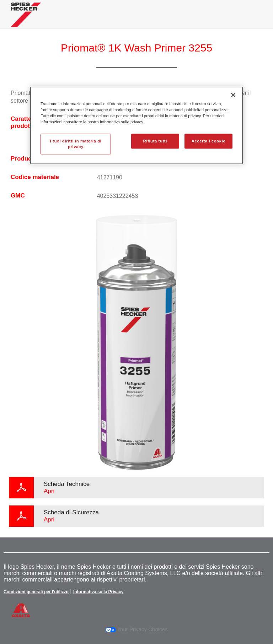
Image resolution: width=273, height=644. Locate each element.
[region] (136, 125)
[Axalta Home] (26, 20)
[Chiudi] (233, 95)
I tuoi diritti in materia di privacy (76, 144)
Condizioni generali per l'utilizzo (36, 592)
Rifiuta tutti (155, 141)
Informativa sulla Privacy (98, 592)
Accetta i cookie (209, 141)
